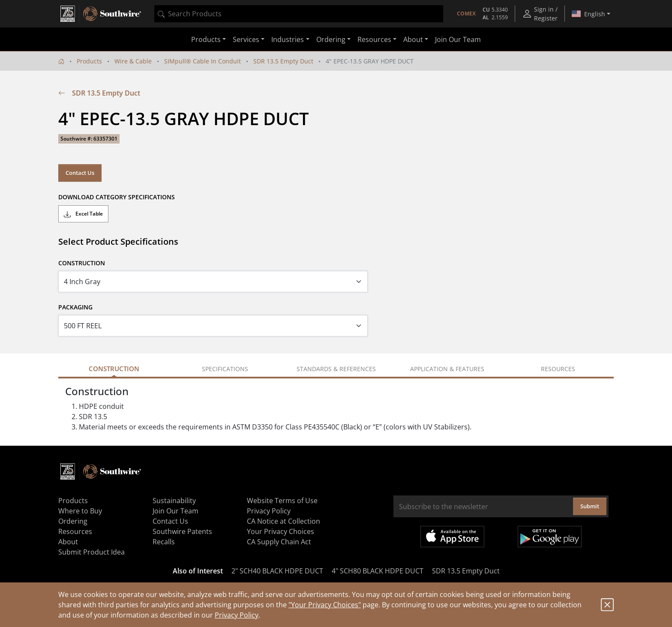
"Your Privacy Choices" (325, 605)
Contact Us (80, 173)
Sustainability (174, 501)
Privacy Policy (237, 615)
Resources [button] (374, 39)
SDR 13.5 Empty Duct (283, 61)
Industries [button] (288, 39)
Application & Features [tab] (447, 369)
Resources (75, 531)
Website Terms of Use (282, 501)
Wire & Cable (133, 61)
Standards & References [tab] (336, 369)
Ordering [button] (331, 39)
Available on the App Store (452, 537)
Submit (590, 506)
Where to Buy (80, 511)
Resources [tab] (558, 369)
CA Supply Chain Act (279, 542)
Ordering (73, 521)
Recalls (164, 542)
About (68, 542)
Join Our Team (458, 39)
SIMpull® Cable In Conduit (202, 61)
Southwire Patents (182, 531)
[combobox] (299, 14)
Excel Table (83, 214)
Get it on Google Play (550, 537)
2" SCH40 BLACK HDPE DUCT (277, 571)
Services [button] (246, 39)
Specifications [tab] (225, 369)
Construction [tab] (114, 369)
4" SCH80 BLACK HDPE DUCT (378, 571)
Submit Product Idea (91, 552)
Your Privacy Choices (280, 531)
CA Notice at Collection (283, 521)
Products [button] (206, 39)
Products (89, 61)
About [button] (413, 39)
